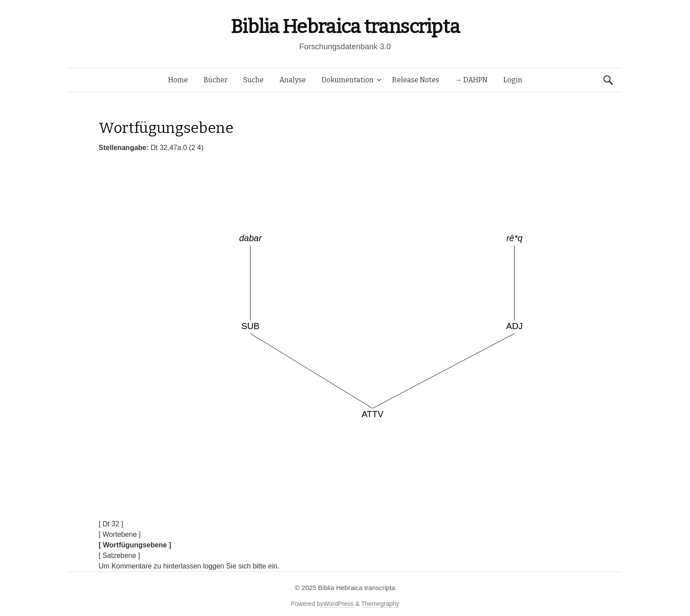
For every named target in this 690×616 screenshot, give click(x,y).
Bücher (216, 80)
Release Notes (416, 80)
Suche (253, 80)
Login (513, 80)
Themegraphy (380, 604)
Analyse (293, 80)
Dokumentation (348, 80)
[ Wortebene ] (120, 534)
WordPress (339, 604)
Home (178, 80)
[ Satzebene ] (119, 555)
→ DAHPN (471, 80)
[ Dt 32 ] (111, 524)
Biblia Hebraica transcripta (345, 27)
